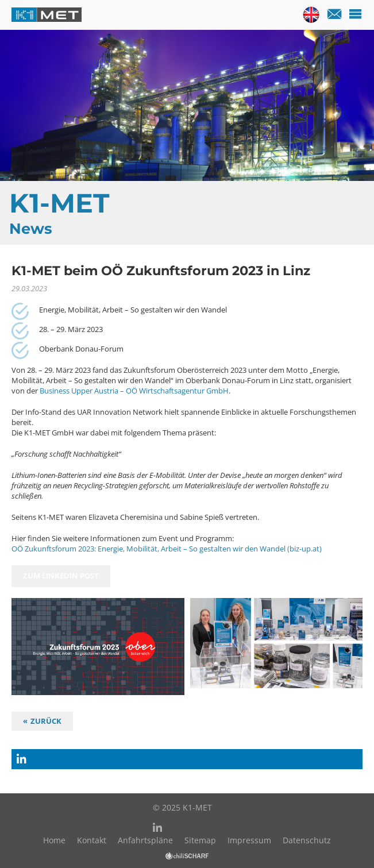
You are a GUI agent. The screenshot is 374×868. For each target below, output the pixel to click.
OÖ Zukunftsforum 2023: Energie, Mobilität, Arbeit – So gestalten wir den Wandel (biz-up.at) (167, 549)
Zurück (46, 721)
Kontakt (92, 840)
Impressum (249, 840)
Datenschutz (307, 840)
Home (54, 840)
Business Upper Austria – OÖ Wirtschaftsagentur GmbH (133, 391)
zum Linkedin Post (61, 576)
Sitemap (200, 840)
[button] (187, 759)
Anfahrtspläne (145, 840)
